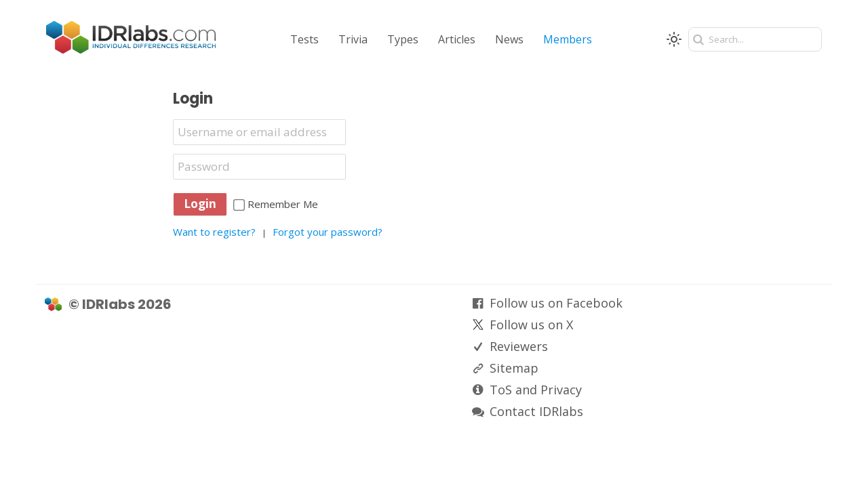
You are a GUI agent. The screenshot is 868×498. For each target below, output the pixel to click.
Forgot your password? (328, 232)
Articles (457, 39)
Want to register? (214, 232)
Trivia (353, 39)
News (509, 39)
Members (568, 39)
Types (403, 39)
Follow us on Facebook (556, 303)
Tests (304, 39)
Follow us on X (531, 325)
